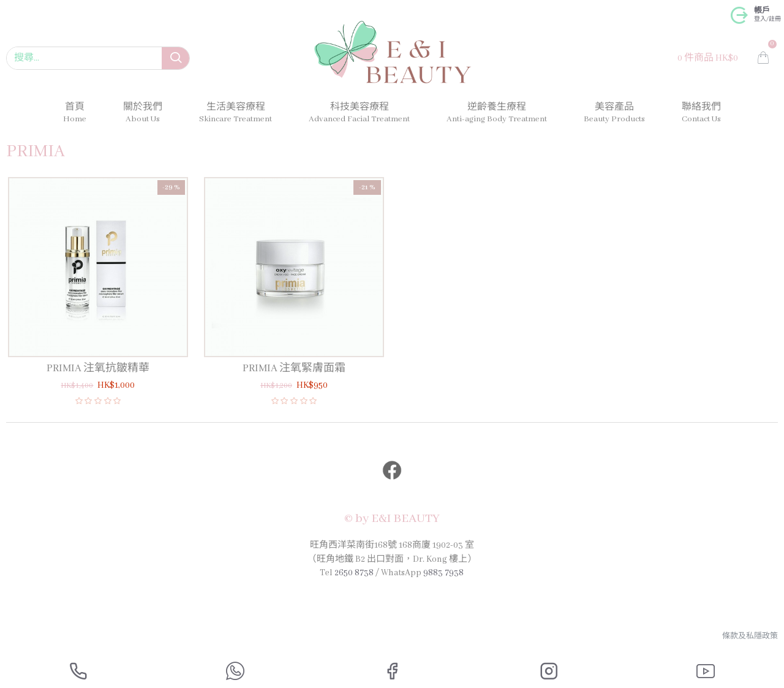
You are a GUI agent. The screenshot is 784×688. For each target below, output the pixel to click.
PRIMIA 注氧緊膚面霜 (294, 369)
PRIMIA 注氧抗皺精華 (98, 369)
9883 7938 (443, 573)
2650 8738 (354, 573)
